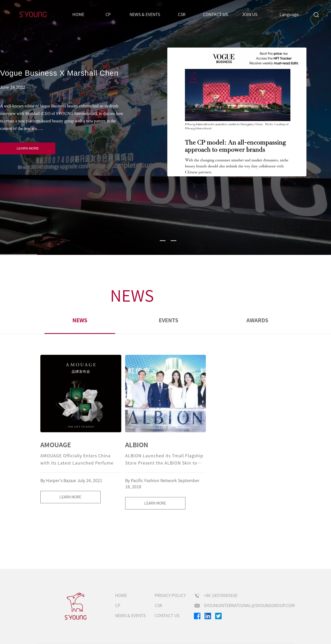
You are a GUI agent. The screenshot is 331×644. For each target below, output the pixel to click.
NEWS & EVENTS (145, 14)
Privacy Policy (170, 595)
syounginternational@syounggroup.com (249, 606)
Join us (250, 14)
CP (108, 14)
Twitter (218, 616)
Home (78, 14)
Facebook (197, 616)
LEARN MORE (28, 148)
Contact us (215, 14)
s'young (76, 606)
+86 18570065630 (221, 595)
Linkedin (208, 616)
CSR (182, 14)
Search (316, 15)
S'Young (33, 14)
